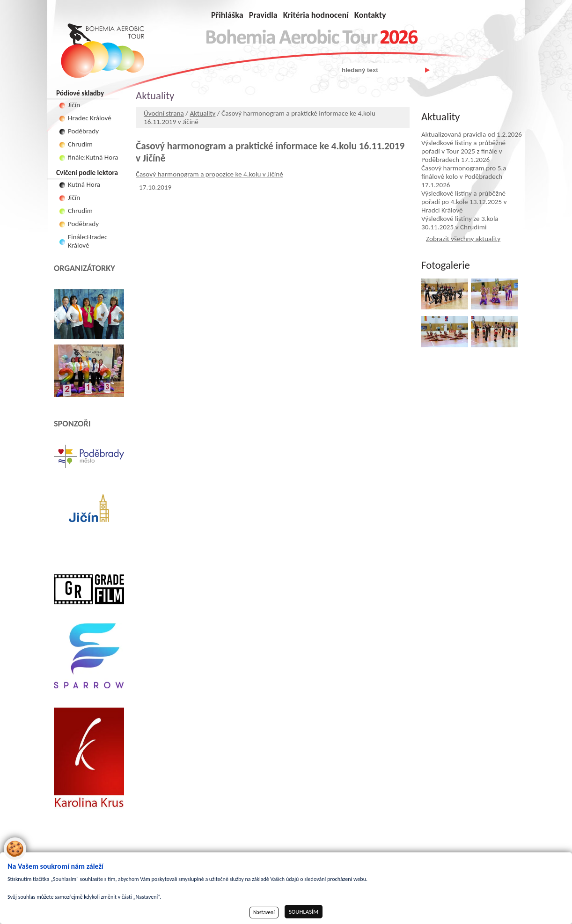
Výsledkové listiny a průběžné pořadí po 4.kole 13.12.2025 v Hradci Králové (464, 202)
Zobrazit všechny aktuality (463, 239)
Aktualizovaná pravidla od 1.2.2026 (472, 134)
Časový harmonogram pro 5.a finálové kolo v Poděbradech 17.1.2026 (464, 176)
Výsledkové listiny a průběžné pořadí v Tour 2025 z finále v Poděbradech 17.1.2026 (463, 151)
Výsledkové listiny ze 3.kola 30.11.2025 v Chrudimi (460, 223)
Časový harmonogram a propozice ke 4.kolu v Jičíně (209, 174)
